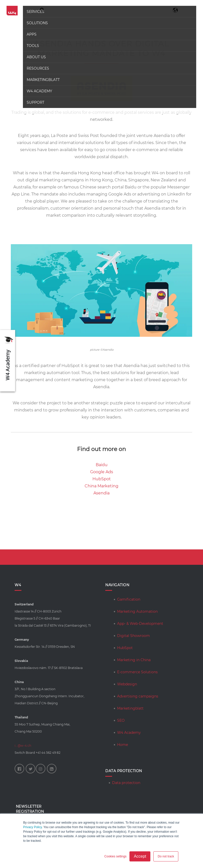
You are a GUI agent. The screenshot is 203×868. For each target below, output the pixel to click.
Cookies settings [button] (115, 856)
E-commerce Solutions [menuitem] (137, 672)
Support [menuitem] (35, 102)
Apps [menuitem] (31, 34)
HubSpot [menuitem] (125, 648)
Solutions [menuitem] (37, 23)
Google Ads (102, 472)
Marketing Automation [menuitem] (137, 611)
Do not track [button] (166, 856)
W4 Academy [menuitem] (39, 91)
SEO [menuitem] (121, 720)
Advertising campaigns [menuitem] (138, 696)
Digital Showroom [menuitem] (133, 636)
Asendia (101, 493)
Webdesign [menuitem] (127, 684)
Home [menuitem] (123, 745)
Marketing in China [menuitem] (134, 660)
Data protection (126, 783)
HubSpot (102, 479)
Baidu (102, 465)
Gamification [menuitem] (129, 599)
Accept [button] (140, 856)
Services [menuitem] (35, 12)
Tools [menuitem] (33, 46)
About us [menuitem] (36, 57)
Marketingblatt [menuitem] (43, 80)
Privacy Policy (32, 827)
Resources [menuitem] (38, 68)
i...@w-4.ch (23, 746)
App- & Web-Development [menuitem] (140, 624)
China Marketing (101, 486)
